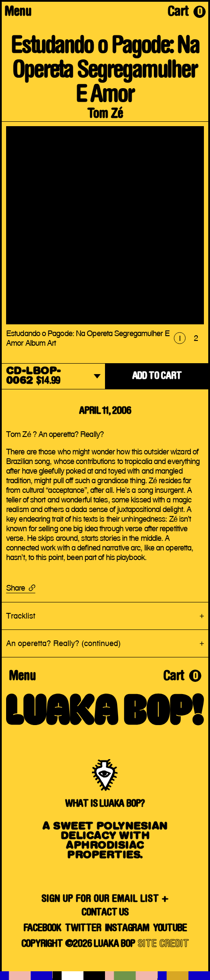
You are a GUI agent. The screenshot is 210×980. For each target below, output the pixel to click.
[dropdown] (53, 377)
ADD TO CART (157, 376)
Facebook (42, 928)
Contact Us (105, 913)
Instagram (127, 928)
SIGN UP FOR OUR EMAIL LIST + (105, 899)
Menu (18, 13)
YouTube (170, 928)
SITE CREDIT (163, 944)
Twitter (83, 928)
